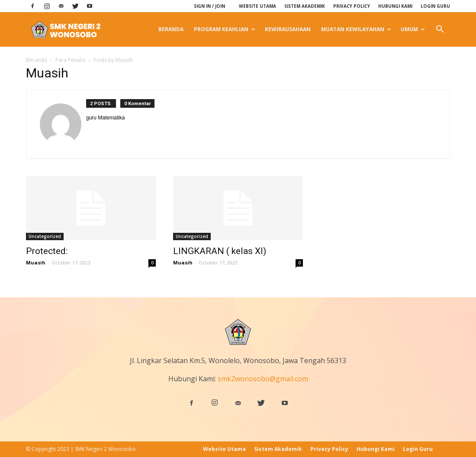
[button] (440, 29)
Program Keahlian (225, 29)
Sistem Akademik (305, 6)
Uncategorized (45, 236)
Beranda (171, 29)
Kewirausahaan (288, 29)
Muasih (36, 262)
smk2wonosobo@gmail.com (263, 379)
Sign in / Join (209, 6)
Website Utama (257, 6)
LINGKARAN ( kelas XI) (220, 251)
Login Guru (435, 6)
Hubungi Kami (395, 6)
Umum (413, 29)
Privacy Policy (352, 6)
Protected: (47, 251)
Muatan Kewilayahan (356, 29)
